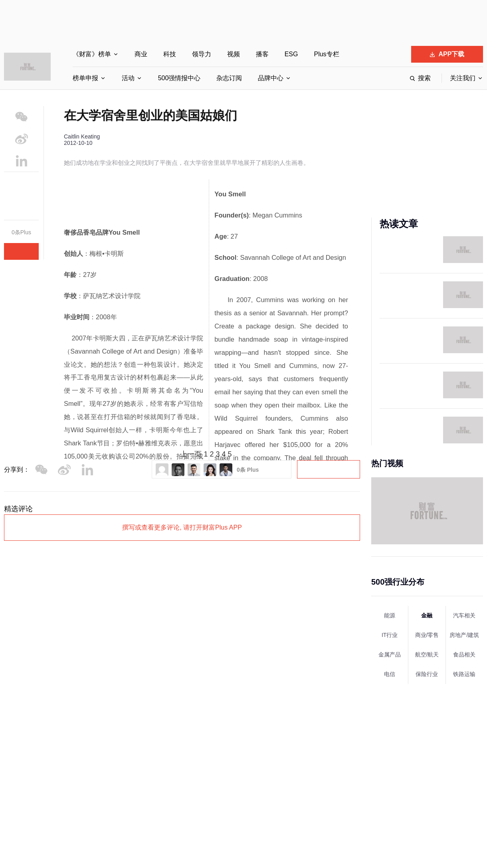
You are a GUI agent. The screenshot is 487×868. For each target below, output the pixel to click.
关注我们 (463, 78)
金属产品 (390, 654)
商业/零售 (427, 635)
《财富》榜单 (92, 54)
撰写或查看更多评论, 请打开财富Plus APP (182, 527)
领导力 (202, 54)
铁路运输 (464, 674)
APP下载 (447, 54)
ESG (291, 54)
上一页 (191, 454)
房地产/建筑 (464, 635)
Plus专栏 (326, 54)
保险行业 (427, 674)
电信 (390, 674)
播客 (262, 54)
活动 (128, 78)
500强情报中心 (179, 78)
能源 (390, 615)
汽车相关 (464, 615)
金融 (427, 615)
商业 (141, 54)
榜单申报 (85, 78)
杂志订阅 (229, 78)
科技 (170, 54)
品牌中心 (271, 78)
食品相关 (464, 654)
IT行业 (390, 635)
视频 (234, 54)
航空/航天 (427, 654)
